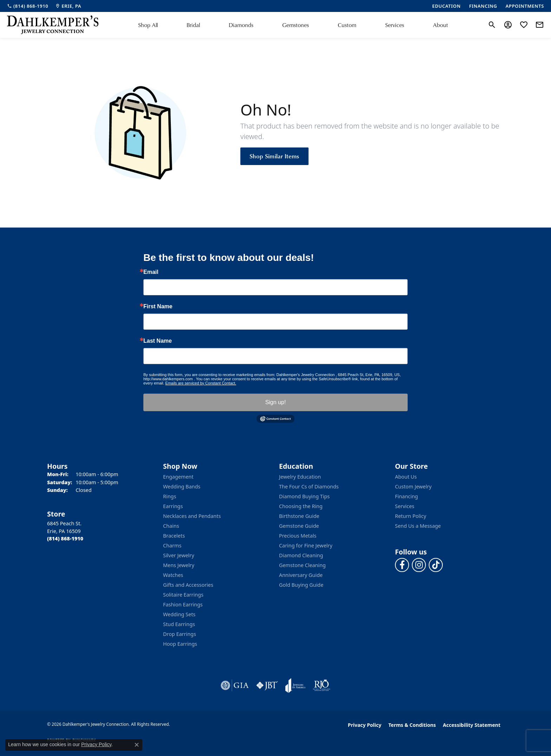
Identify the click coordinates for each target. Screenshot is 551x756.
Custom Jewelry (413, 487)
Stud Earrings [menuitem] (179, 624)
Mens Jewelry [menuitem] (179, 565)
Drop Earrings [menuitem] (180, 634)
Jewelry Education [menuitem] (300, 477)
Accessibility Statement (472, 725)
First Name (158, 307)
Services (395, 25)
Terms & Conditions (412, 725)
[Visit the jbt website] (267, 685)
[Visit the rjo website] (322, 685)
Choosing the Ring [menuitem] (301, 506)
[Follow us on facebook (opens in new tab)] (402, 565)
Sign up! (276, 402)
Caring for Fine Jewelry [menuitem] (306, 545)
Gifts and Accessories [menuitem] (188, 585)
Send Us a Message (418, 526)
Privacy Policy (365, 725)
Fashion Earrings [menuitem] (183, 604)
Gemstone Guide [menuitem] (299, 526)
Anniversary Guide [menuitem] (301, 575)
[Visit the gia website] (235, 685)
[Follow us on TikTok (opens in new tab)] (436, 565)
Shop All (148, 25)
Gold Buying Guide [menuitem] (301, 585)
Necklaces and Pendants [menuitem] (192, 516)
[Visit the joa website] (296, 685)
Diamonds (241, 25)
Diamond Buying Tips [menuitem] (304, 496)
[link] (28, 6)
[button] (492, 25)
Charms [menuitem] (172, 545)
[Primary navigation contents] (293, 25)
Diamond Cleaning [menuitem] (301, 555)
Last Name (158, 341)
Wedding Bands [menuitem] (182, 487)
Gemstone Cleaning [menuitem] (302, 565)
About (440, 25)
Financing (406, 496)
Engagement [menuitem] (178, 477)
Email (151, 272)
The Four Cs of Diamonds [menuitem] (309, 487)
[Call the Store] (65, 538)
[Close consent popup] (137, 745)
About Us (406, 477)
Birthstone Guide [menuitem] (299, 516)
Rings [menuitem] (170, 496)
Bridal (193, 25)
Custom (347, 25)
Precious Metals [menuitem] (298, 536)
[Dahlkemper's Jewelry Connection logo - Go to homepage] (53, 25)
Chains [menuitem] (171, 526)
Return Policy (411, 516)
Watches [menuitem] (173, 575)
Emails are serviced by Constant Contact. (201, 383)
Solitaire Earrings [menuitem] (183, 595)
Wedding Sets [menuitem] (179, 614)
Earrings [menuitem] (173, 506)
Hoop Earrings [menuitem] (180, 644)
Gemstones (296, 25)
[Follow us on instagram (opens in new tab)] (419, 565)
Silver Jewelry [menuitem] (179, 555)
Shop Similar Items (274, 156)
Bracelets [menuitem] (174, 536)
